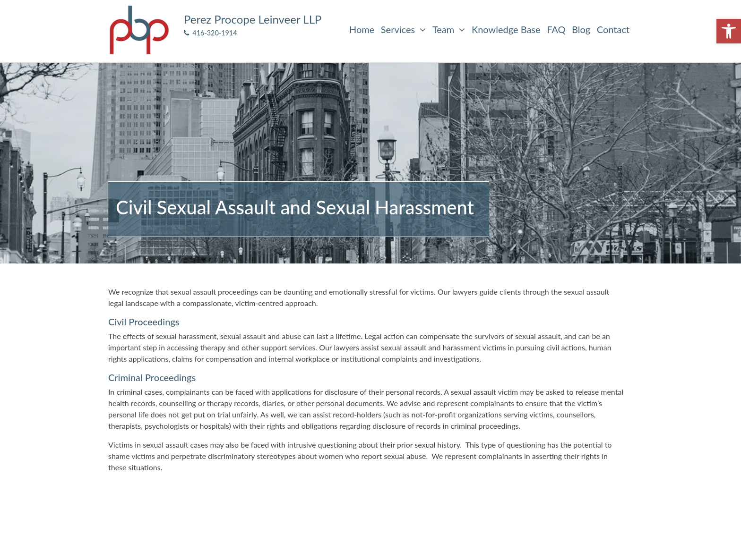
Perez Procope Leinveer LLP (253, 19)
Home (362, 29)
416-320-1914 (211, 33)
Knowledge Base (506, 29)
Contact (613, 29)
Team (449, 29)
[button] (729, 31)
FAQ (556, 29)
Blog (581, 29)
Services (403, 29)
